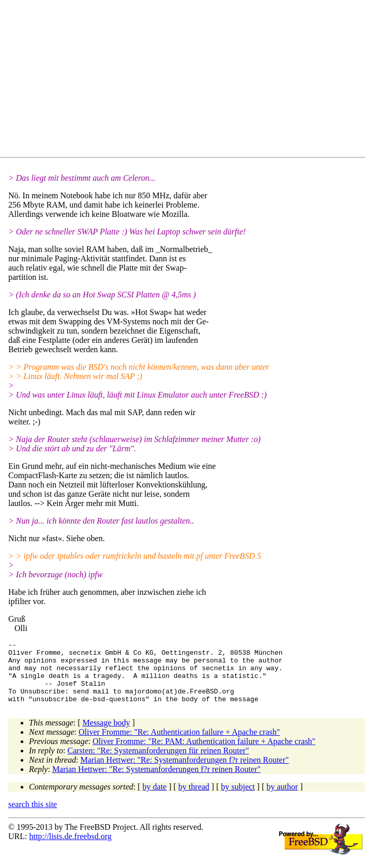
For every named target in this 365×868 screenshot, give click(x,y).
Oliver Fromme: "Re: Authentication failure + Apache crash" (179, 744)
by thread (194, 799)
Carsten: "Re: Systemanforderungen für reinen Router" (158, 763)
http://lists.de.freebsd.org (70, 849)
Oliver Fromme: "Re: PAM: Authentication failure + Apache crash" (204, 754)
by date (155, 799)
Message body (107, 735)
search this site (33, 817)
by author (282, 799)
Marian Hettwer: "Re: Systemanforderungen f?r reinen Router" (184, 772)
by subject (238, 799)
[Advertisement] (187, 81)
